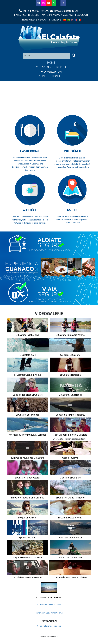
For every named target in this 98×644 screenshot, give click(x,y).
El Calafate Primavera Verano (70, 335)
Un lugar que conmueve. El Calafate (28, 435)
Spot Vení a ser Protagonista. (70, 415)
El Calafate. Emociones (70, 395)
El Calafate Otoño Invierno (28, 375)
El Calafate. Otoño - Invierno (70, 498)
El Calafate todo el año (70, 558)
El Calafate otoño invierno (49, 598)
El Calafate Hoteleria (70, 375)
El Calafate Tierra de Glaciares (49, 605)
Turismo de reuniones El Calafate (28, 458)
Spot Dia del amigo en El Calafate (70, 435)
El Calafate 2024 (28, 355)
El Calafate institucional (28, 335)
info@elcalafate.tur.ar (66, 11)
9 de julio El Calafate (70, 478)
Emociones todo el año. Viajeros (28, 498)
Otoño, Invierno (70, 458)
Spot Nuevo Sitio (28, 538)
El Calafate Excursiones (28, 415)
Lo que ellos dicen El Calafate (28, 395)
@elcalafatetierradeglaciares (49, 626)
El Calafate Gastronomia (70, 518)
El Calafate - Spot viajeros (28, 478)
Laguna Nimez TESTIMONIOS (28, 558)
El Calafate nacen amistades (28, 578)
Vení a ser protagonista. (70, 538)
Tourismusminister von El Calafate (49, 613)
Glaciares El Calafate (70, 355)
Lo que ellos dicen (28, 518)
